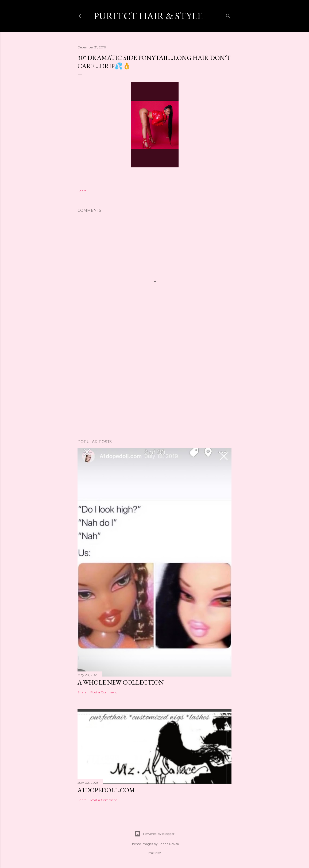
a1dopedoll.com (106, 790)
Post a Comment (104, 692)
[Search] (228, 15)
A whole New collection (121, 682)
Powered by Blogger (154, 834)
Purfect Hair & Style (148, 16)
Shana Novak (169, 844)
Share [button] (82, 191)
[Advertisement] (154, 389)
